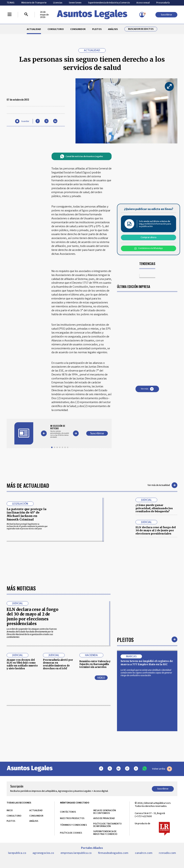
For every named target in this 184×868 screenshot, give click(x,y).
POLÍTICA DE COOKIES (71, 833)
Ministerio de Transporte (34, 3)
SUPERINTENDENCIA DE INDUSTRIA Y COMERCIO (105, 833)
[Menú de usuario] (142, 15)
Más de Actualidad (28, 485)
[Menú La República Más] (10, 15)
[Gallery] (60, 431)
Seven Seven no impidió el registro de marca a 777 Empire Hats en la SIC (147, 663)
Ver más (147, 389)
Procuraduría (163, 3)
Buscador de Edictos (141, 29)
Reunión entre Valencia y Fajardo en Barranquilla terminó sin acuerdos (95, 664)
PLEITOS (97, 29)
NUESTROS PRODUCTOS (72, 818)
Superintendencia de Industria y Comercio (109, 3)
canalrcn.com (144, 853)
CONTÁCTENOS (68, 812)
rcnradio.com (167, 853)
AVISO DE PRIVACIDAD (104, 818)
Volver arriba (162, 769)
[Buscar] (26, 15)
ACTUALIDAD (34, 29)
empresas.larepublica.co (76, 853)
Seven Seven (75, 3)
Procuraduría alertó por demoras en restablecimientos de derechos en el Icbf (58, 664)
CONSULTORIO (56, 29)
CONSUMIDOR (78, 29)
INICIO (10, 810)
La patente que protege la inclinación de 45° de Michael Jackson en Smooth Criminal (27, 514)
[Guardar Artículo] (22, 121)
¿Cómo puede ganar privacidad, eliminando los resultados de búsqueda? (154, 508)
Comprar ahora (149, 237)
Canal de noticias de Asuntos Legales (81, 156)
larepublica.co (17, 853)
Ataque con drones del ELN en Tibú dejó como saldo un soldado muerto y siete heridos (22, 664)
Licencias (58, 3)
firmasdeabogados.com (113, 853)
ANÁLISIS (113, 29)
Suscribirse (166, 15)
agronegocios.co (43, 853)
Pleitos (125, 639)
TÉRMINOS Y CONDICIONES (73, 825)
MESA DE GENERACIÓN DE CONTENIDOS (105, 812)
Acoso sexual (143, 3)
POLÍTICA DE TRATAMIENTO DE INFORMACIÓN (107, 825)
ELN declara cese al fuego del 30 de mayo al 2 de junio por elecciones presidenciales (156, 530)
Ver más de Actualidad (162, 485)
